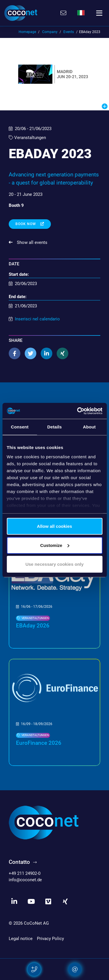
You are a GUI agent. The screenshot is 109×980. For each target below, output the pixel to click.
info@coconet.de (25, 880)
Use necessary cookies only (54, 564)
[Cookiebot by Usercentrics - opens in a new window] (78, 411)
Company (50, 32)
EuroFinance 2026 (39, 743)
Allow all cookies (54, 526)
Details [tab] (55, 427)
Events (69, 32)
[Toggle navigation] (100, 13)
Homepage (27, 32)
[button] (15, 353)
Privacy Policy (50, 939)
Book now (26, 224)
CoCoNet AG (36, 923)
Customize (55, 545)
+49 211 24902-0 (25, 873)
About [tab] (89, 427)
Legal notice (21, 939)
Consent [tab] (20, 427)
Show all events (32, 242)
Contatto (19, 862)
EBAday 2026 (33, 626)
